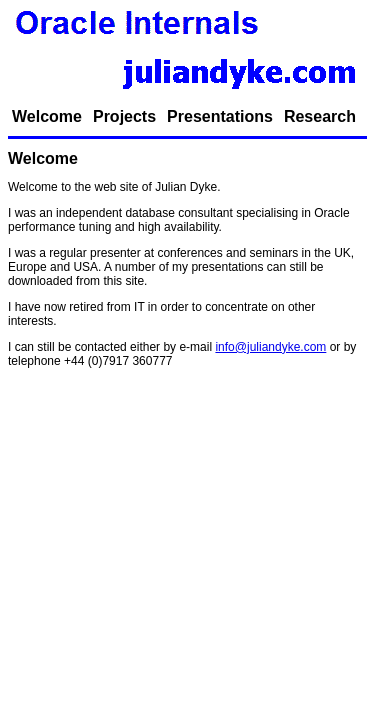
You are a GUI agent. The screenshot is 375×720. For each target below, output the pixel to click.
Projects (124, 116)
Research (320, 116)
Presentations (220, 116)
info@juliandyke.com (270, 347)
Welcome (47, 116)
